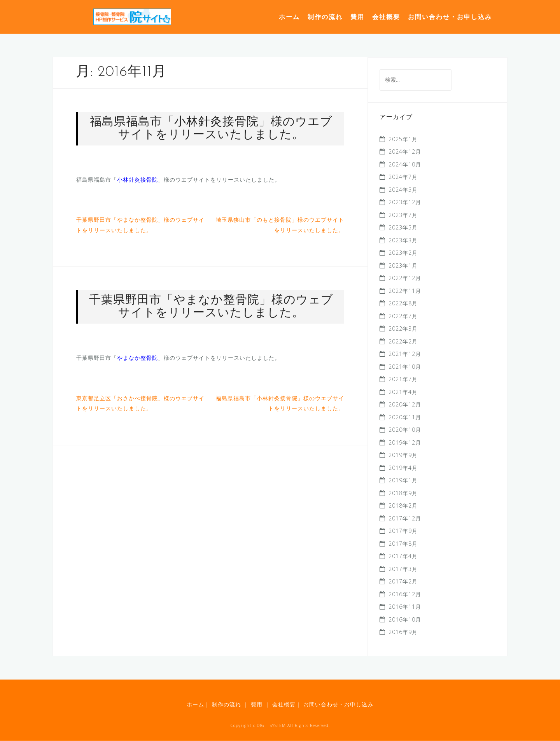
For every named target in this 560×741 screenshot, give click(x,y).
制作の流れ (325, 17)
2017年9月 (403, 531)
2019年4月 (403, 468)
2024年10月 (405, 164)
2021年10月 (405, 367)
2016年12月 (405, 594)
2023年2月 (403, 253)
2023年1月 (403, 265)
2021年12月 (405, 354)
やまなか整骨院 (137, 358)
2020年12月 (405, 404)
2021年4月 (403, 392)
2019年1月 (403, 480)
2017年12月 (405, 518)
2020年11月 (405, 417)
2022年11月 (405, 291)
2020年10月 (405, 430)
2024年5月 (403, 190)
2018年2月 (403, 505)
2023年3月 (403, 240)
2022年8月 (403, 303)
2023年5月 (403, 227)
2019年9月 (403, 455)
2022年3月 (403, 328)
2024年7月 (403, 177)
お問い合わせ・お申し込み (450, 17)
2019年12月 (405, 442)
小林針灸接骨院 (137, 180)
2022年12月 (405, 278)
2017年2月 (403, 581)
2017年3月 (403, 569)
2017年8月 (403, 544)
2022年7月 (403, 316)
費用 (357, 17)
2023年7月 (403, 215)
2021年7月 (403, 379)
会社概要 (386, 17)
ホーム (289, 17)
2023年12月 (405, 202)
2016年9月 (403, 632)
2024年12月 (405, 152)
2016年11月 (405, 607)
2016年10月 (405, 619)
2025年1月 (403, 139)
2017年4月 (403, 556)
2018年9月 (403, 493)
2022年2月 (403, 341)
